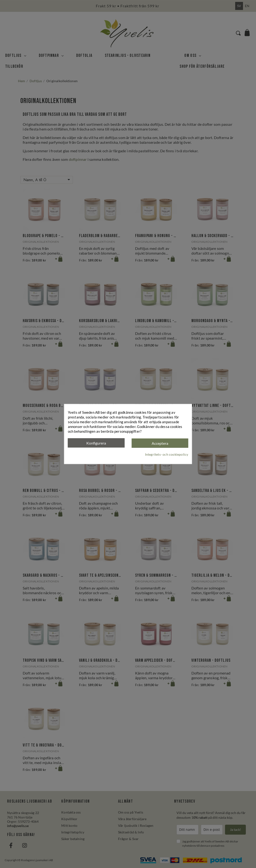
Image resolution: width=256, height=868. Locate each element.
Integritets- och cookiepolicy (167, 454)
